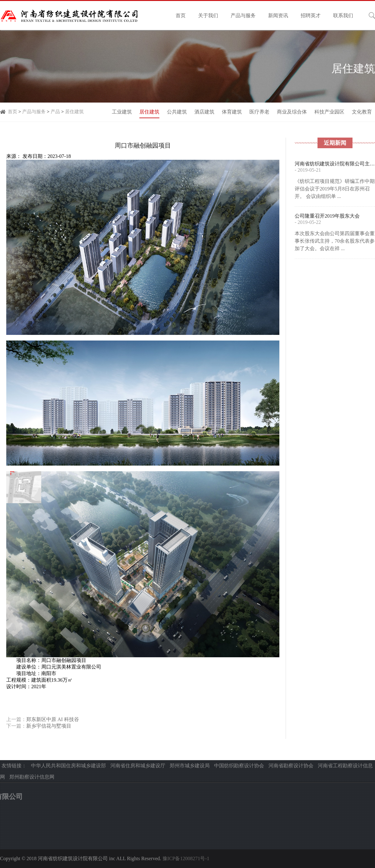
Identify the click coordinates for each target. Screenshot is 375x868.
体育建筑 (232, 112)
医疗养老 (259, 112)
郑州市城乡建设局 (190, 766)
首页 (181, 15)
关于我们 (208, 15)
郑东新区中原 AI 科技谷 (53, 719)
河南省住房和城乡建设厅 (138, 766)
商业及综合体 (292, 112)
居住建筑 (74, 112)
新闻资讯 (278, 15)
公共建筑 (177, 112)
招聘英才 (311, 15)
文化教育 (362, 112)
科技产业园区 (329, 112)
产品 (55, 112)
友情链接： (14, 766)
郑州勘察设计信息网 (32, 777)
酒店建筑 (204, 112)
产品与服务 (243, 15)
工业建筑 (122, 112)
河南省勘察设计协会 (291, 766)
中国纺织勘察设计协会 (239, 766)
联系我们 (343, 15)
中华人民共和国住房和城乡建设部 (68, 766)
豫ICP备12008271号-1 (186, 858)
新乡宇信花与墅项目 (49, 726)
